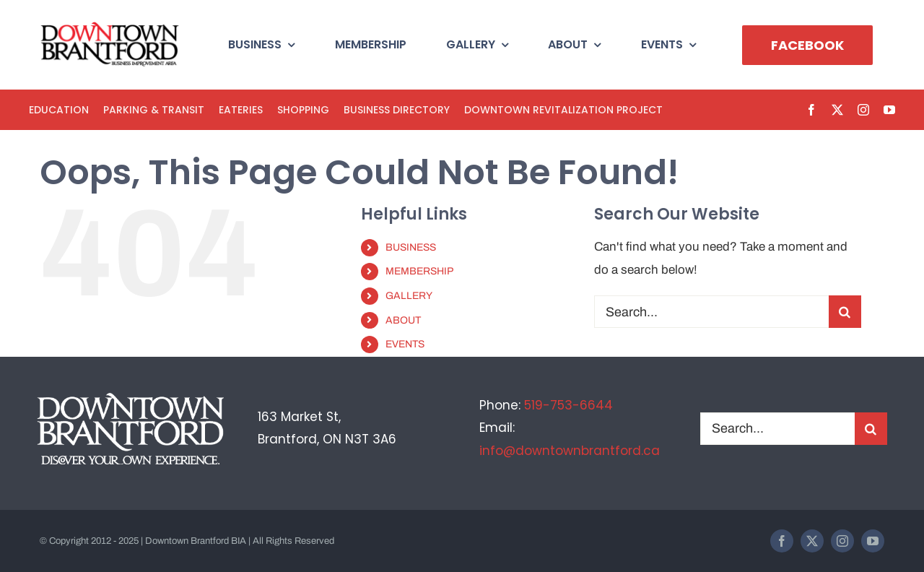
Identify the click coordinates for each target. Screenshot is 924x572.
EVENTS (405, 344)
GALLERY (409, 296)
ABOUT (403, 320)
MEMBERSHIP (419, 271)
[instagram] (863, 110)
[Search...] (711, 312)
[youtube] (889, 110)
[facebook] (811, 110)
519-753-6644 (568, 405)
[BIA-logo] (111, 28)
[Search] (845, 312)
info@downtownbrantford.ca (570, 451)
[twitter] (837, 110)
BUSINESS (411, 247)
